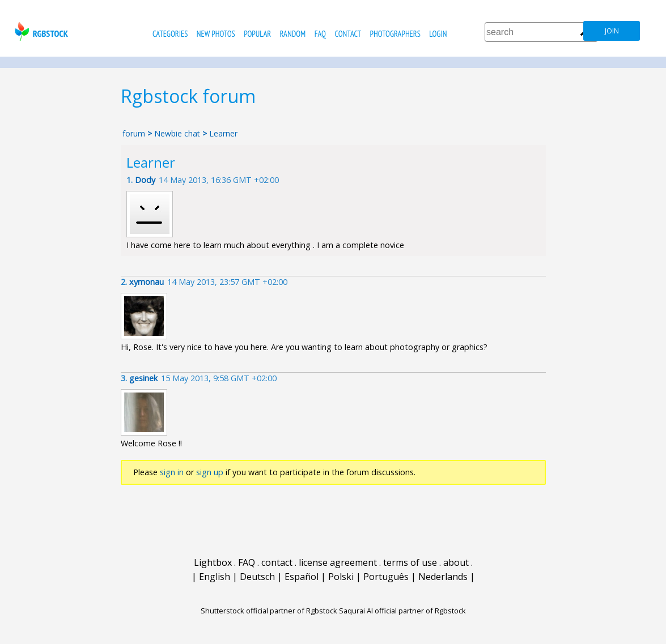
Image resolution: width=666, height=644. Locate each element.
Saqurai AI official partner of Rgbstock (402, 611)
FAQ (320, 34)
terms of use (410, 562)
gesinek (143, 378)
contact (348, 34)
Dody (145, 180)
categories (170, 34)
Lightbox (213, 562)
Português (386, 577)
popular (257, 34)
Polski (341, 577)
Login (438, 34)
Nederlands (443, 577)
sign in (172, 472)
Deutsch (257, 577)
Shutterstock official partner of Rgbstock (269, 611)
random (293, 34)
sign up (210, 472)
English (215, 577)
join (612, 31)
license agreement (338, 562)
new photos (216, 34)
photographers (395, 34)
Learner (223, 133)
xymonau (147, 282)
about (456, 562)
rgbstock (40, 31)
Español (302, 577)
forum (134, 133)
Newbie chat (177, 133)
